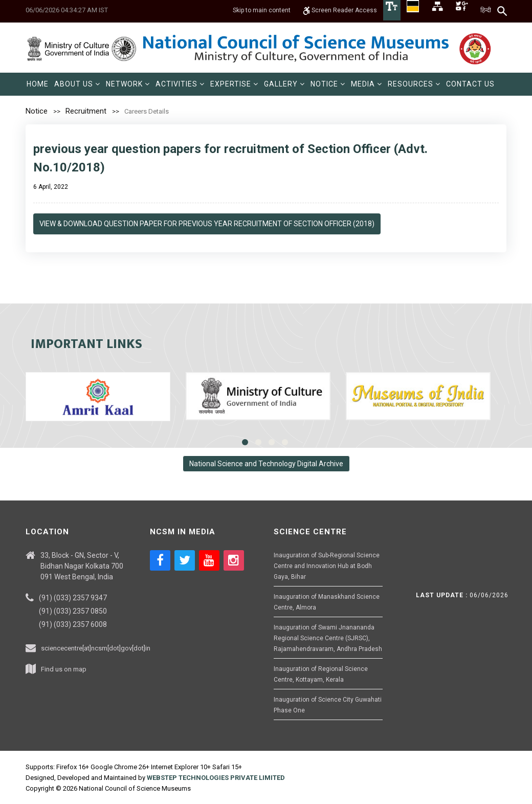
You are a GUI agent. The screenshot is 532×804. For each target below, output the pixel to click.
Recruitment (86, 111)
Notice (37, 111)
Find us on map (64, 669)
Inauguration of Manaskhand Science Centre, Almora (327, 602)
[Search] (503, 11)
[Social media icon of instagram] (234, 560)
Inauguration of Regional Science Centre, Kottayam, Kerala (321, 674)
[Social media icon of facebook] (160, 560)
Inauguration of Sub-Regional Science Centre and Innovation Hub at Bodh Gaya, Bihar (327, 566)
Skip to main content (262, 10)
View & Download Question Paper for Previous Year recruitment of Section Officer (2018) (207, 224)
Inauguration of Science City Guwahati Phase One (328, 705)
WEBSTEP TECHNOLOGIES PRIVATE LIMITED (216, 778)
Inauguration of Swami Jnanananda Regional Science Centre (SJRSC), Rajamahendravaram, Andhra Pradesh (328, 638)
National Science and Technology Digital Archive (266, 464)
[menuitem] (38, 84)
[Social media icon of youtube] (209, 560)
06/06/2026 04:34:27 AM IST (67, 10)
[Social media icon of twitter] (185, 560)
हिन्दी (486, 10)
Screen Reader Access (340, 10)
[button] (77, 84)
